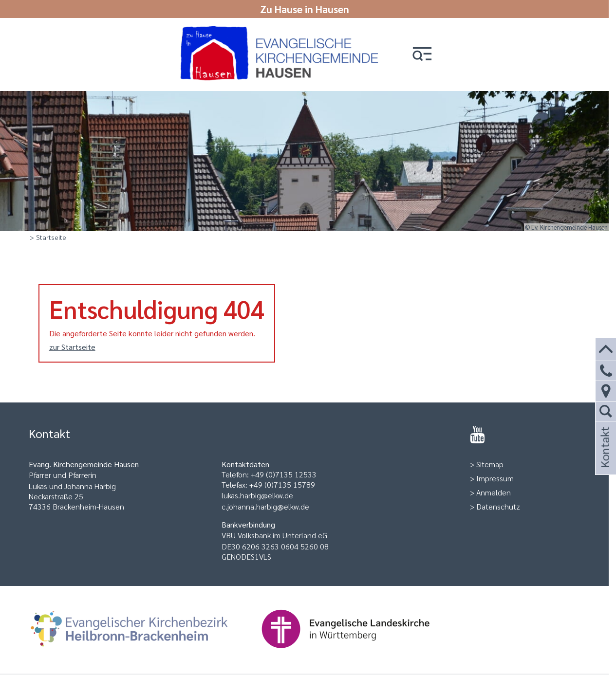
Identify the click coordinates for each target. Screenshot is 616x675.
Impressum (495, 478)
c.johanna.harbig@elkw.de (265, 506)
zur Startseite (72, 347)
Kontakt (604, 460)
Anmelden (494, 492)
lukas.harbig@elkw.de (257, 495)
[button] (422, 55)
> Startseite (48, 237)
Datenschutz (498, 506)
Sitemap (490, 464)
